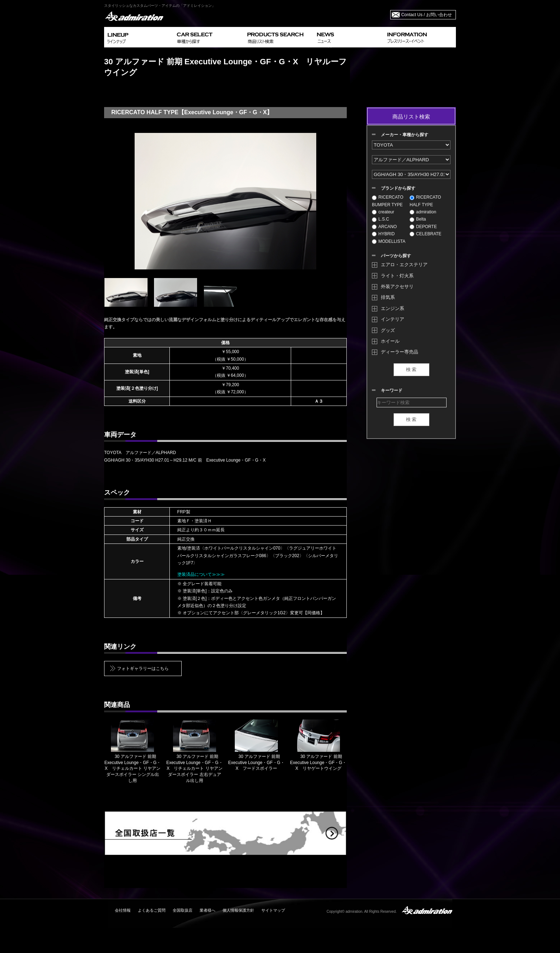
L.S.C (381, 219)
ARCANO (384, 227)
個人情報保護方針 (238, 910)
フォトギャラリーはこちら (143, 669)
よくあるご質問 (152, 910)
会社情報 (123, 910)
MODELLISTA (389, 241)
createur (383, 212)
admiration (423, 212)
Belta (418, 219)
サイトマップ (273, 910)
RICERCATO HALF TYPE (425, 201)
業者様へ (207, 910)
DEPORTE (423, 227)
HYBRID (383, 234)
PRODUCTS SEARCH (279, 37)
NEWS (349, 37)
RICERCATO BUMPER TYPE (388, 201)
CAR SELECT (209, 37)
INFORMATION (420, 37)
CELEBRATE (425, 234)
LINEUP (139, 37)
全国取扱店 (183, 910)
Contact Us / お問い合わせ (427, 15)
